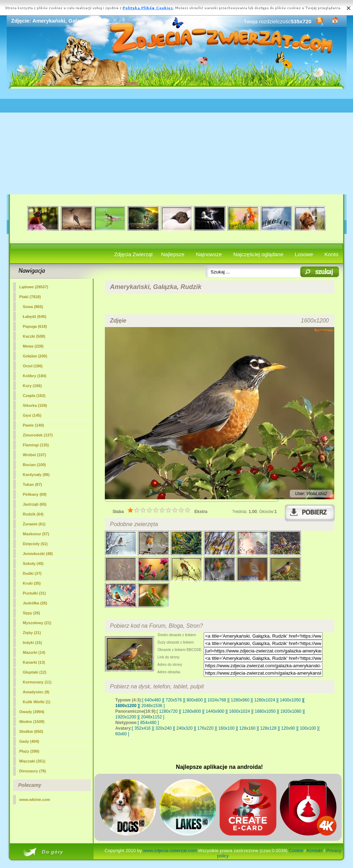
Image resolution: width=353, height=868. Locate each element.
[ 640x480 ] (153, 700)
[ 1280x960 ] (240, 700)
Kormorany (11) (37, 682)
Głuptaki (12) (35, 672)
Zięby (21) (32, 633)
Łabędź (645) (35, 317)
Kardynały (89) (36, 475)
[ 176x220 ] (205, 728)
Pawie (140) (34, 425)
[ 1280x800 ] (192, 711)
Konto (331, 254)
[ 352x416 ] (142, 728)
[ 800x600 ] (195, 700)
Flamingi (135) (36, 445)
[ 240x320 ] (184, 728)
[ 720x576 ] (173, 700)
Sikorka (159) (35, 405)
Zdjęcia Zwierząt (133, 254)
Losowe (304, 254)
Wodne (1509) (32, 722)
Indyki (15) (32, 643)
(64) (33, 514)
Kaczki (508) (34, 336)
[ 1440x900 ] (215, 711)
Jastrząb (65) (35, 504)
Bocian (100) (34, 465)
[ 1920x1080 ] (291, 711)
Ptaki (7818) (30, 297)
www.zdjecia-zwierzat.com (170, 851)
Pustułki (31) (34, 593)
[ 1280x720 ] (168, 711)
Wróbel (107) (35, 455)
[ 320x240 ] (163, 728)
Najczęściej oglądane (258, 254)
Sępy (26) (32, 613)
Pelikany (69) (35, 494)
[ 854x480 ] (148, 723)
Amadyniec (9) (36, 692)
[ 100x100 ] (308, 728)
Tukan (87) (32, 484)
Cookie (296, 851)
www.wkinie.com (35, 800)
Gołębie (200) (35, 356)
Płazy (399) (29, 751)
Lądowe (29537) (34, 287)
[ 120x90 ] (288, 728)
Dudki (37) (32, 573)
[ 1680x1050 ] (265, 711)
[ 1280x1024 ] (265, 700)
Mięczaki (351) (32, 761)
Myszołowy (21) (37, 623)
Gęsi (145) (32, 415)
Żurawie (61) (34, 524)
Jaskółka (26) (35, 603)
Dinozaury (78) (33, 771)
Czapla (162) (34, 396)
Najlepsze (173, 254)
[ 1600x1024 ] (240, 711)
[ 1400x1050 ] (290, 700)
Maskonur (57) (36, 534)
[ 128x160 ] (247, 728)
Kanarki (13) (34, 662)
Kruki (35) (32, 583)
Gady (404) (29, 741)
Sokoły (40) (33, 563)
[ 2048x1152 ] (152, 717)
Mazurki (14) (34, 652)
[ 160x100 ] (226, 728)
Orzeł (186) (33, 366)
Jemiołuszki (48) (38, 554)
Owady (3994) (32, 712)
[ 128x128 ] (268, 728)
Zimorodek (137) (38, 435)
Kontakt (315, 851)
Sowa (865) (33, 307)
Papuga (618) (35, 326)
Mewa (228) (33, 346)
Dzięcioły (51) (35, 544)
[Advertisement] (177, 141)
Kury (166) (32, 386)
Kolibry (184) (35, 376)
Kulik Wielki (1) (37, 702)
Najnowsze (209, 254)
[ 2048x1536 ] (152, 706)
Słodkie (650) (31, 731)
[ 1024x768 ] (217, 700)
